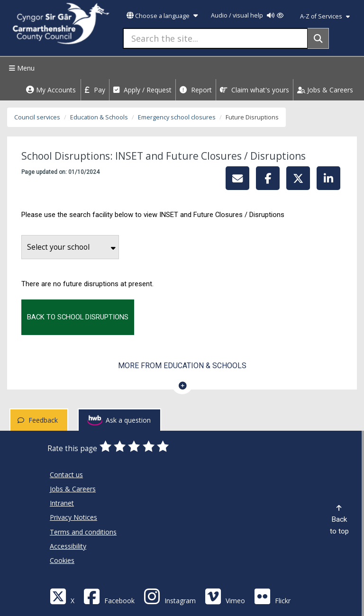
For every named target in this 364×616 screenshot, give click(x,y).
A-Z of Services (325, 16)
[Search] (318, 38)
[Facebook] (109, 596)
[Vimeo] (225, 596)
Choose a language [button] (162, 16)
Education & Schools (99, 117)
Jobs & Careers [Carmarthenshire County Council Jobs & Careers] (73, 489)
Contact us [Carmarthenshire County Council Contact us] (66, 475)
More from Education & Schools (182, 366)
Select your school (71, 247)
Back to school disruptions (78, 317)
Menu (21, 68)
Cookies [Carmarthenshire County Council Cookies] (62, 560)
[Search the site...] (215, 38)
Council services (37, 117)
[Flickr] (272, 596)
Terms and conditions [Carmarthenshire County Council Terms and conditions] (83, 532)
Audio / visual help (247, 15)
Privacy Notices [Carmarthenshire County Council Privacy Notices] (73, 517)
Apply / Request (142, 90)
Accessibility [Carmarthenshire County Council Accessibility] (68, 546)
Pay (95, 90)
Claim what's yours (255, 90)
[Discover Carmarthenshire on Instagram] (170, 596)
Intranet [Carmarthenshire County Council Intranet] (62, 503)
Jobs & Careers (325, 90)
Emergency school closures (177, 117)
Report (196, 90)
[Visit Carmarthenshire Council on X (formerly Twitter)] (62, 596)
